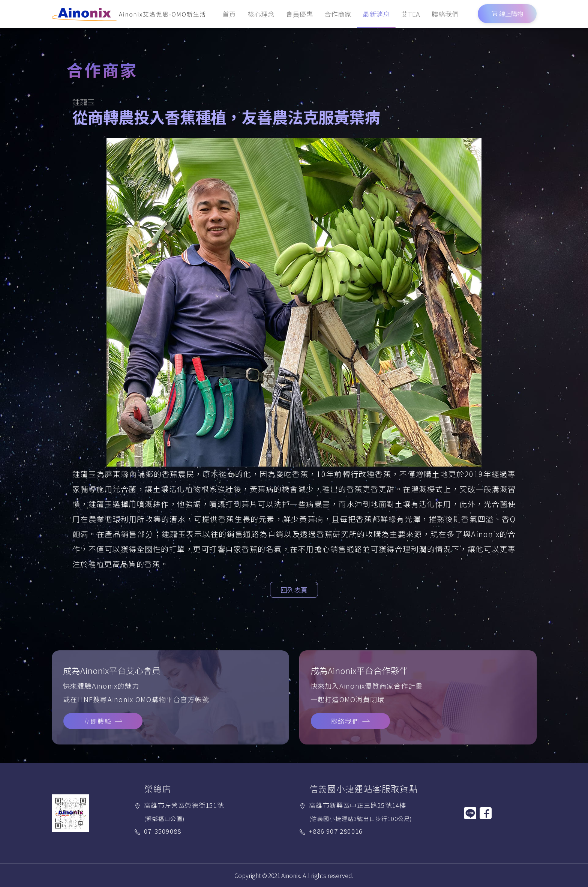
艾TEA (411, 14)
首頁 (229, 14)
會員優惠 (299, 14)
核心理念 (261, 14)
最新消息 (376, 14)
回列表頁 (294, 590)
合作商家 (338, 14)
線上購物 (507, 14)
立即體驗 (98, 721)
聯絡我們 (445, 14)
